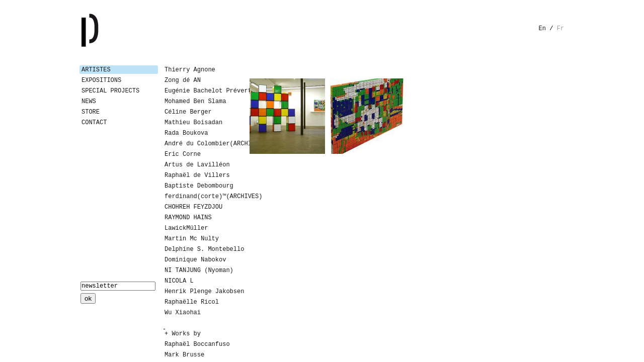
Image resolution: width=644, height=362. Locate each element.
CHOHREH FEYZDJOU (193, 207)
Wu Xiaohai (183, 313)
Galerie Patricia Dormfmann (105, 30)
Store (91, 112)
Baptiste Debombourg (199, 186)
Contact (94, 123)
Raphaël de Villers (197, 175)
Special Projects (110, 91)
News (89, 102)
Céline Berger (188, 112)
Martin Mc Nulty (192, 239)
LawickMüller (186, 228)
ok (88, 298)
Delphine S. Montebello (203, 249)
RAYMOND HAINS (188, 218)
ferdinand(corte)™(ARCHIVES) (203, 197)
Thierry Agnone (190, 70)
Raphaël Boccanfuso (197, 344)
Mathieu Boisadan (193, 123)
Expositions (101, 80)
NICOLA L (179, 281)
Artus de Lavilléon (197, 165)
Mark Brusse (184, 355)
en (542, 29)
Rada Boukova (186, 133)
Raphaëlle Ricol (192, 302)
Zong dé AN (183, 80)
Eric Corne (183, 154)
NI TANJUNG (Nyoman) (199, 270)
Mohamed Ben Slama (195, 102)
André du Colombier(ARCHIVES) (203, 144)
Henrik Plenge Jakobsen (203, 292)
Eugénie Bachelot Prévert (203, 91)
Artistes (96, 70)
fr (560, 29)
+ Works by (183, 334)
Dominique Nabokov (195, 260)
